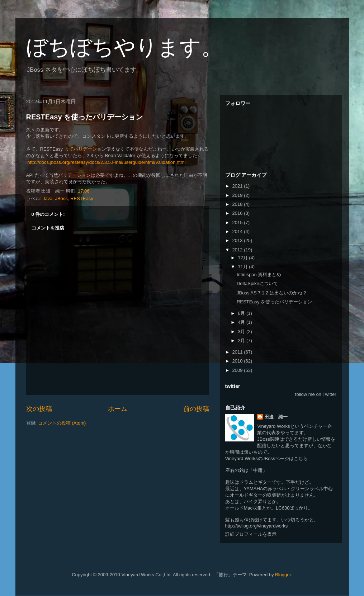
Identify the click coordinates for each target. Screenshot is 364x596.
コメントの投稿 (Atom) (62, 423)
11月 (243, 267)
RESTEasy (82, 198)
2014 (238, 231)
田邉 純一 (276, 417)
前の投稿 (196, 409)
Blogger (283, 575)
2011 (238, 352)
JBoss (61, 198)
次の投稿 (39, 409)
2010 (238, 361)
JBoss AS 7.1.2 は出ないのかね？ (272, 293)
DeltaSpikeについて (257, 283)
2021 (238, 186)
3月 (242, 332)
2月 (242, 340)
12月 (243, 258)
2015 (238, 223)
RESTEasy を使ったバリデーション (85, 117)
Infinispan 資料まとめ (259, 275)
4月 (242, 322)
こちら (301, 458)
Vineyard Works (273, 426)
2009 (238, 370)
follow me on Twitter (316, 394)
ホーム (118, 409)
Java (48, 198)
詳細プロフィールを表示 (251, 534)
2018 (238, 204)
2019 (238, 195)
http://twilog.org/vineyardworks (257, 526)
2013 (238, 240)
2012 (238, 250)
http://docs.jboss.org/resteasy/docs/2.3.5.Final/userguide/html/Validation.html (106, 162)
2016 (238, 213)
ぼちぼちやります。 (124, 47)
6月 (242, 313)
